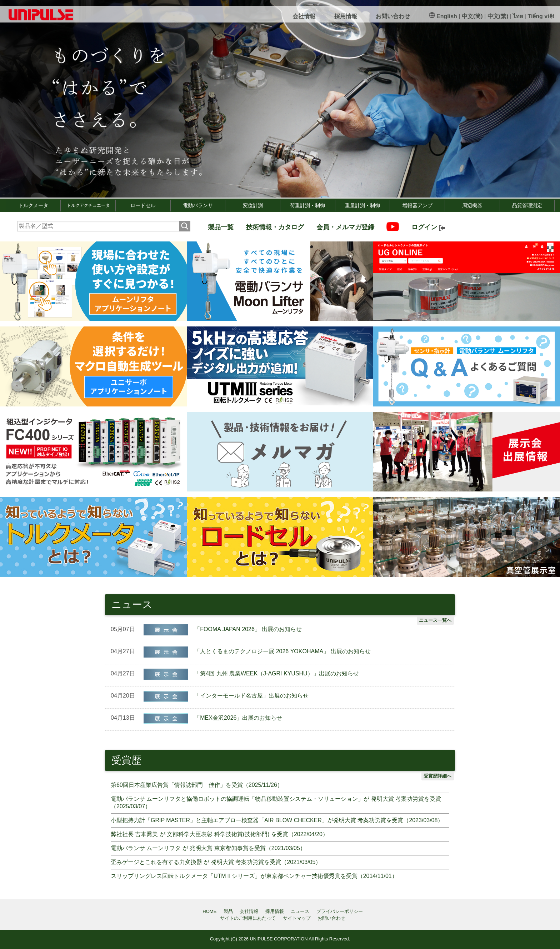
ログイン (428, 227)
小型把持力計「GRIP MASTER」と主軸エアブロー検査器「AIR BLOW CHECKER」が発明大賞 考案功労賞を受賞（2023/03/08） (277, 820)
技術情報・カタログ (275, 227)
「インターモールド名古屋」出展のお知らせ (251, 696)
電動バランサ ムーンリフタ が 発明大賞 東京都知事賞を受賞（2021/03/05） (208, 848)
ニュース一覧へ (435, 620)
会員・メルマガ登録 (345, 227)
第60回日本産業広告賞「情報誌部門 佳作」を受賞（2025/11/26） (197, 785)
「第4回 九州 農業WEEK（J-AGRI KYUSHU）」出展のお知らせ (276, 673)
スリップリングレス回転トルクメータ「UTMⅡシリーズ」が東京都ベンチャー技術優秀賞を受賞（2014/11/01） (254, 876)
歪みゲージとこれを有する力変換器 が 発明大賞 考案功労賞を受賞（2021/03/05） (216, 862)
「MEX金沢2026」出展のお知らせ (238, 718)
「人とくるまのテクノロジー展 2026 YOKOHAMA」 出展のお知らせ (282, 651)
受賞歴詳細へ (437, 776)
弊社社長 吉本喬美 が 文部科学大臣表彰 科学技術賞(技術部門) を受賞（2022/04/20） (219, 834)
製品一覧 (221, 227)
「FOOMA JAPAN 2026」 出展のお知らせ (248, 629)
